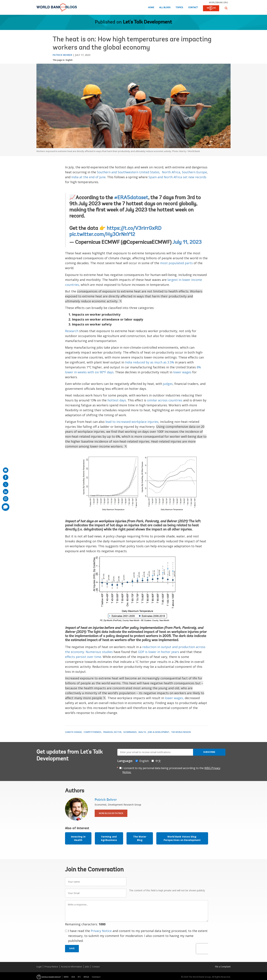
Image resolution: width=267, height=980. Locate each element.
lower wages (182, 372)
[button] (226, 8)
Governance (130, 732)
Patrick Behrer (62, 55)
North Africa (171, 172)
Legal (39, 967)
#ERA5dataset (131, 198)
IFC (79, 977)
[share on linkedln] (6, 492)
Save (72, 949)
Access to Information (72, 967)
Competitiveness (92, 732)
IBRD (66, 977)
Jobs (87, 967)
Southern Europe (194, 172)
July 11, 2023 (187, 243)
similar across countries (165, 400)
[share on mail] (6, 470)
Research (72, 331)
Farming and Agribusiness (109, 838)
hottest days (117, 400)
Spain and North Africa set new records (177, 177)
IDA (73, 977)
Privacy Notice (101, 931)
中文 (158, 761)
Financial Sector (112, 732)
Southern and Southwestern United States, (129, 172)
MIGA (86, 977)
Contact (193, 8)
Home (151, 8)
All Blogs (165, 8)
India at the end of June (88, 177)
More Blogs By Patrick (111, 813)
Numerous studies (99, 652)
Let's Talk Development (147, 22)
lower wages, (174, 698)
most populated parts (176, 263)
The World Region (181, 732)
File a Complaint (223, 967)
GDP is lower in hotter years (159, 652)
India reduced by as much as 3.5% (150, 362)
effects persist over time (83, 657)
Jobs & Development (159, 732)
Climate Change (73, 732)
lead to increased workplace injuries (132, 422)
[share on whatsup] (6, 499)
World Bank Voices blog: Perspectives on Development (182, 838)
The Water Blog (140, 838)
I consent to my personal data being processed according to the (171, 770)
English (69, 60)
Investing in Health (78, 838)
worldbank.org (218, 2)
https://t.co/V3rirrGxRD (134, 229)
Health (142, 732)
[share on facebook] (6, 477)
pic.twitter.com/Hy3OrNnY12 (102, 235)
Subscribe (209, 752)
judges (168, 384)
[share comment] (6, 507)
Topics (179, 8)
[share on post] (6, 484)
